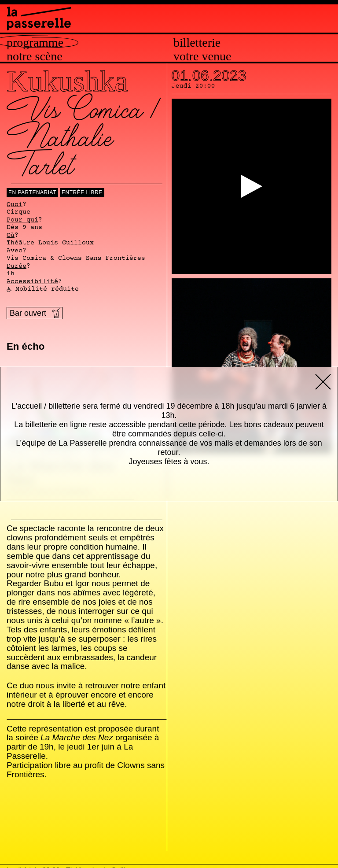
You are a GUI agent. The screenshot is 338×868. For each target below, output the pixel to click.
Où (11, 236)
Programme (35, 43)
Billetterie (197, 43)
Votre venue (202, 56)
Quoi (15, 205)
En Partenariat (32, 192)
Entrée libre (82, 192)
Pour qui (22, 220)
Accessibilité (32, 282)
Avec (15, 251)
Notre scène (35, 56)
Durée (17, 266)
